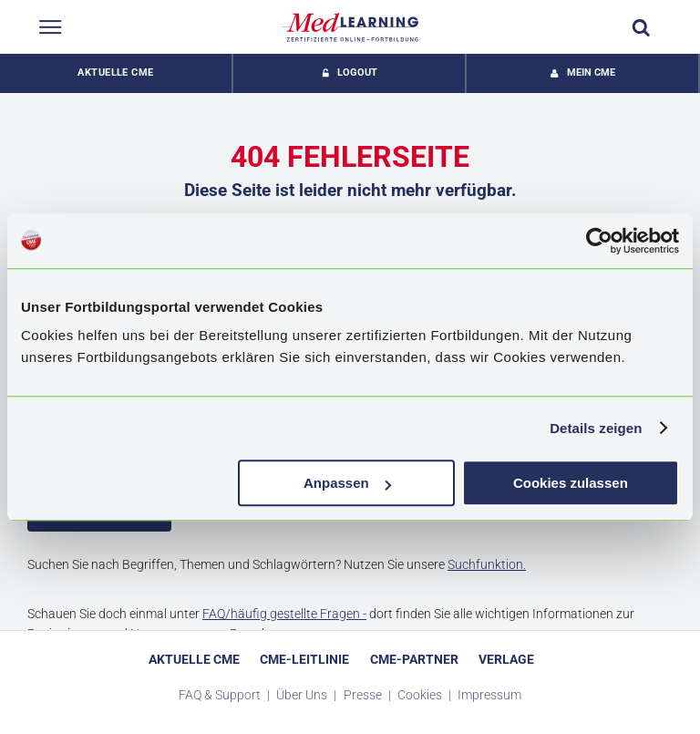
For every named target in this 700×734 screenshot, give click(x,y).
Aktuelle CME (115, 72)
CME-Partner (414, 659)
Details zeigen (596, 428)
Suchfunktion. (487, 564)
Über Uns (303, 695)
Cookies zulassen (571, 483)
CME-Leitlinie (304, 659)
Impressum (489, 695)
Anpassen (347, 483)
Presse (364, 695)
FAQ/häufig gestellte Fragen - (284, 614)
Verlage (506, 659)
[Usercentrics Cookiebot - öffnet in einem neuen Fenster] (599, 241)
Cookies (421, 695)
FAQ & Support (221, 695)
